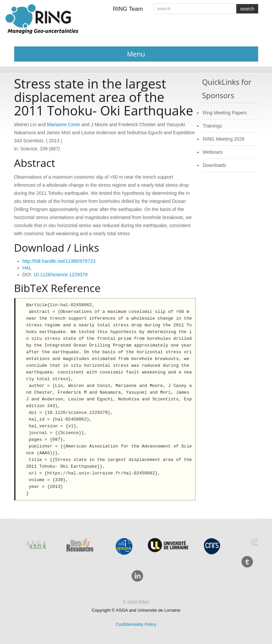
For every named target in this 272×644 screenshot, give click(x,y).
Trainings (213, 126)
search (247, 9)
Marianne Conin (64, 124)
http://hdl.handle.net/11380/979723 (59, 261)
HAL (27, 268)
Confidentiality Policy (136, 624)
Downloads (215, 165)
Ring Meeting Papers (225, 113)
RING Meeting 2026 (224, 139)
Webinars (213, 152)
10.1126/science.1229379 (60, 275)
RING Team (128, 9)
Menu (136, 54)
